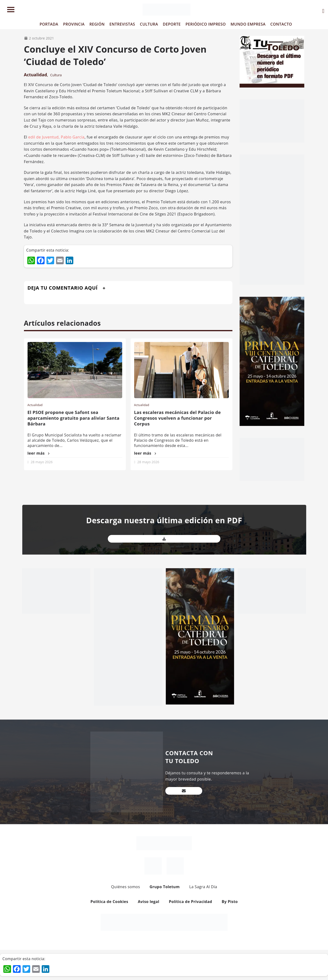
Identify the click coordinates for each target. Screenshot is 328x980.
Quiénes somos (126, 887)
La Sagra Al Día (203, 887)
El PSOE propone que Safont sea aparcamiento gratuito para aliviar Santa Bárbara (74, 418)
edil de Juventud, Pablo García (56, 137)
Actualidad (36, 75)
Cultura (56, 75)
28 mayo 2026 (42, 462)
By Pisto (230, 902)
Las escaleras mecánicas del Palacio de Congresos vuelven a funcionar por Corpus (178, 418)
